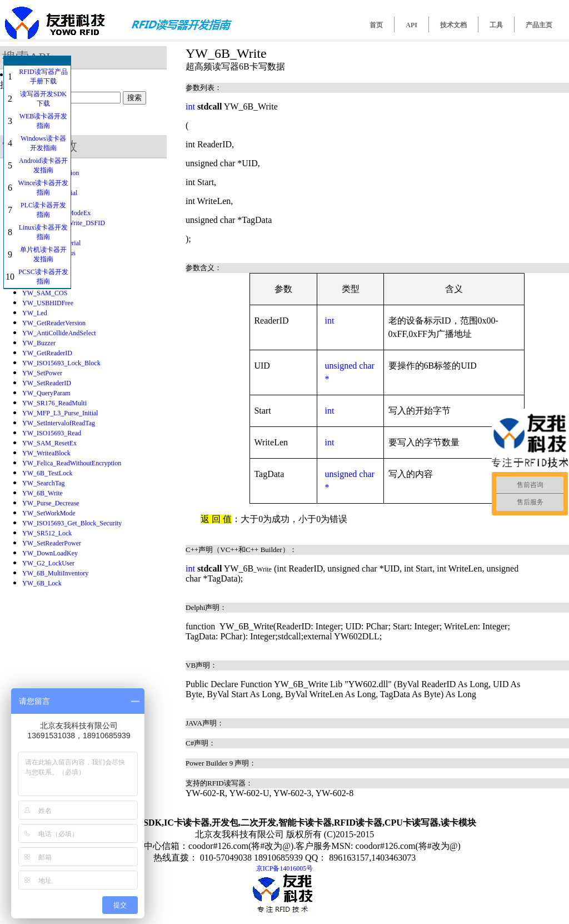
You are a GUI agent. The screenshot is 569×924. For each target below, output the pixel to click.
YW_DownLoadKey (50, 553)
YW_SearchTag (43, 483)
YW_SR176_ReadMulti (54, 403)
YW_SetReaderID (47, 383)
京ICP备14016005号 (285, 868)
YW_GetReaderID (47, 353)
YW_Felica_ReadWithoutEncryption (72, 463)
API (411, 25)
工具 (496, 25)
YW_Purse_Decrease (51, 503)
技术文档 (453, 25)
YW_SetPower (42, 373)
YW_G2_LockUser (48, 563)
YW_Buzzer (39, 343)
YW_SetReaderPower (52, 543)
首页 (376, 25)
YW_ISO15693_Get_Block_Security (72, 523)
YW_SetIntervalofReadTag (59, 423)
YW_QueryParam (46, 393)
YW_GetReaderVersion (54, 323)
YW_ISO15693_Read (52, 433)
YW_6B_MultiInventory (55, 573)
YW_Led (35, 313)
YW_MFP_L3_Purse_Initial (60, 413)
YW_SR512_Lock (47, 533)
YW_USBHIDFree (48, 303)
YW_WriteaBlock (46, 453)
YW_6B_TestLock (47, 473)
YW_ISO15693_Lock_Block (61, 363)
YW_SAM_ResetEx (49, 443)
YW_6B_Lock (42, 583)
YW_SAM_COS (45, 293)
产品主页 (539, 25)
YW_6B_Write (43, 493)
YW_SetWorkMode (49, 513)
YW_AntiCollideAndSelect (59, 333)
